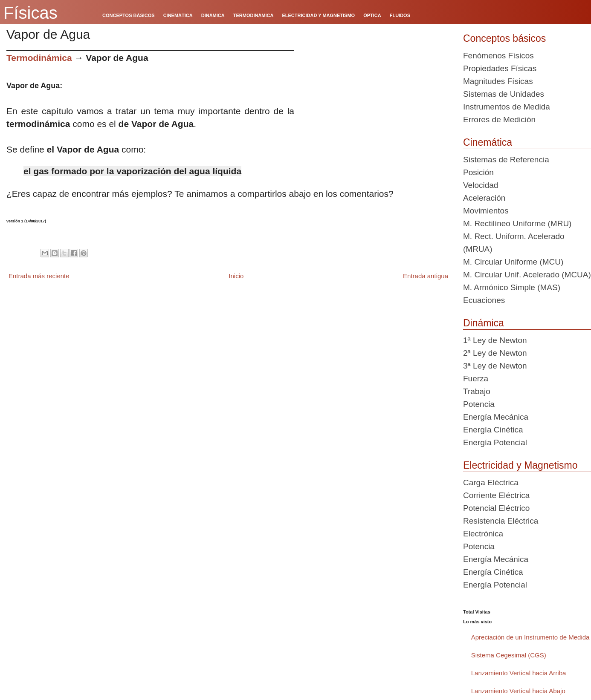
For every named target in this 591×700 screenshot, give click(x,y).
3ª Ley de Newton (495, 366)
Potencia (479, 404)
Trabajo (477, 391)
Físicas (30, 13)
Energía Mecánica (496, 417)
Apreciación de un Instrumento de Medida (530, 637)
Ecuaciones (484, 300)
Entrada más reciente (39, 276)
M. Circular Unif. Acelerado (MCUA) (527, 275)
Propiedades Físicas (500, 68)
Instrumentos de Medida (507, 107)
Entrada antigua (426, 276)
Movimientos (486, 211)
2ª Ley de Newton (495, 353)
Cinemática (488, 142)
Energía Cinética (493, 430)
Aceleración (484, 198)
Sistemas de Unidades (504, 94)
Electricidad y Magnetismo (520, 465)
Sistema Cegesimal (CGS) (509, 655)
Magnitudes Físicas (498, 81)
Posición (478, 172)
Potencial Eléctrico (496, 508)
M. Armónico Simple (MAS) (512, 287)
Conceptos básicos (504, 38)
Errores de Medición (499, 120)
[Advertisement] (375, 110)
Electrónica (483, 534)
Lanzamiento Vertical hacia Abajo (518, 691)
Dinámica (484, 323)
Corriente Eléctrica (496, 495)
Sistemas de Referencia (506, 160)
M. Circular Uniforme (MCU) (513, 262)
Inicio (236, 276)
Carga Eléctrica (491, 483)
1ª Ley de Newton (495, 340)
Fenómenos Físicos (498, 56)
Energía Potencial (495, 442)
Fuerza (476, 379)
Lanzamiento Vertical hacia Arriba (519, 673)
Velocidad (481, 185)
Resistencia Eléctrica (501, 521)
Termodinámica (39, 58)
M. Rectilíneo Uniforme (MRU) (517, 223)
